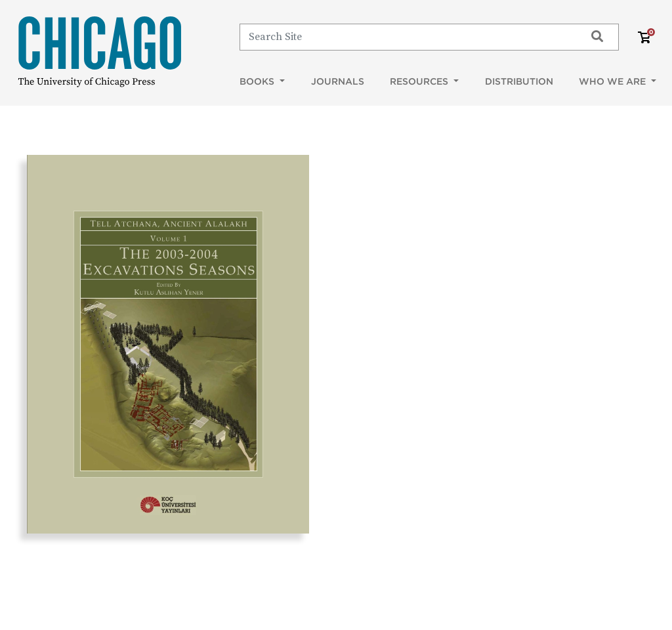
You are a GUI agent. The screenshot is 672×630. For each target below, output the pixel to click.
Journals (338, 81)
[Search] (407, 37)
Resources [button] (420, 81)
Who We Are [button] (614, 81)
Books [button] (258, 81)
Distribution (519, 81)
